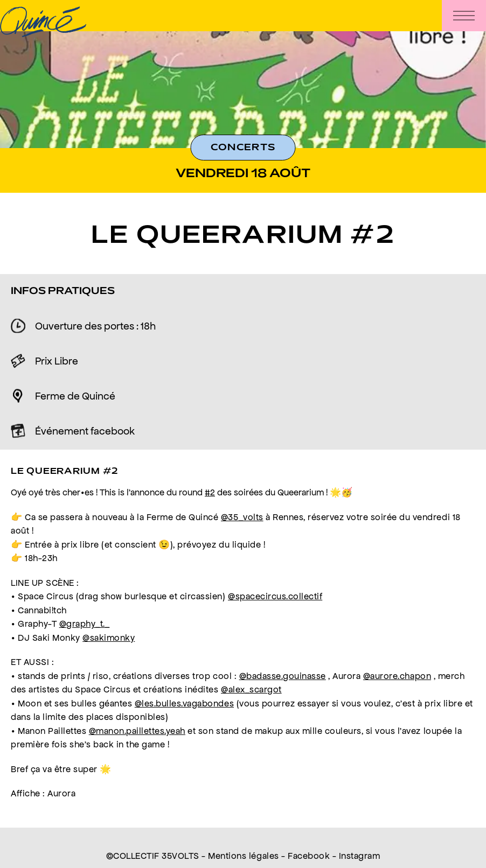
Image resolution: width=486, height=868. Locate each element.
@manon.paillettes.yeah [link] (137, 731)
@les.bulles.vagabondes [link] (184, 703)
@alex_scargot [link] (251, 689)
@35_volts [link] (242, 517)
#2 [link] (210, 492)
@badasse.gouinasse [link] (283, 676)
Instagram (360, 856)
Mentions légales (243, 856)
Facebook (309, 856)
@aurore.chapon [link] (397, 676)
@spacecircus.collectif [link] (275, 596)
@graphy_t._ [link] (85, 624)
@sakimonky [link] (109, 638)
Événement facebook (85, 431)
